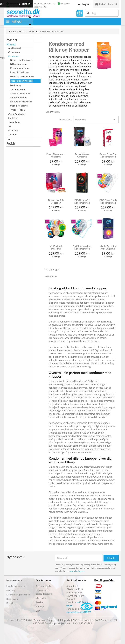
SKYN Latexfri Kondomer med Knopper (82, 202)
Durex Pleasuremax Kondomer (56, 155)
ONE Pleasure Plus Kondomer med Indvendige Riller (82, 248)
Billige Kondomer (19, 64)
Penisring (13, 118)
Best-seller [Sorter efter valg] (96, 119)
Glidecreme (14, 52)
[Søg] (102, 13)
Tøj (10, 126)
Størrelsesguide (43, 586)
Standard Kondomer (20, 93)
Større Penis (14, 122)
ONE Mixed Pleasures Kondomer (56, 248)
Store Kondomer (18, 97)
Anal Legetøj (14, 48)
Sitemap (40, 606)
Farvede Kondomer (20, 68)
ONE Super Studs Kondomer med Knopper (108, 202)
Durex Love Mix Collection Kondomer (56, 202)
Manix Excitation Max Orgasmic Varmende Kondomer (108, 248)
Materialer (41, 598)
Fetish (11, 143)
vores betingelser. (78, 571)
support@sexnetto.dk (77, 612)
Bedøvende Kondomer (21, 60)
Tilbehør (12, 134)
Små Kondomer (18, 89)
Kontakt (10, 603)
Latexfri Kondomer (20, 72)
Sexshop (40, 602)
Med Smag (16, 85)
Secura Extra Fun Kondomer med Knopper (108, 156)
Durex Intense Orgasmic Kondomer (82, 156)
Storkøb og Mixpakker (21, 102)
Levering (11, 590)
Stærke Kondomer (19, 106)
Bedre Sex (13, 130)
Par (9, 139)
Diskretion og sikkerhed (18, 595)
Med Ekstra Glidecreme (22, 76)
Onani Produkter (17, 114)
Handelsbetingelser (16, 586)
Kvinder (12, 40)
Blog (38, 611)
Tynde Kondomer (19, 110)
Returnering (12, 599)
